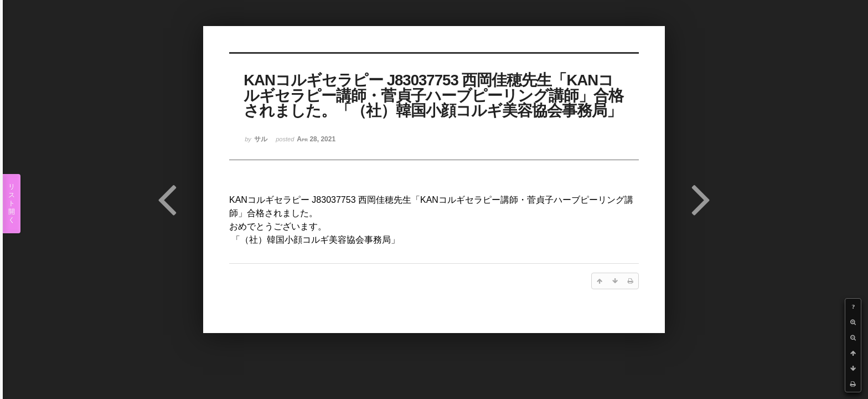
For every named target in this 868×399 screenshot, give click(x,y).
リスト (12, 204)
